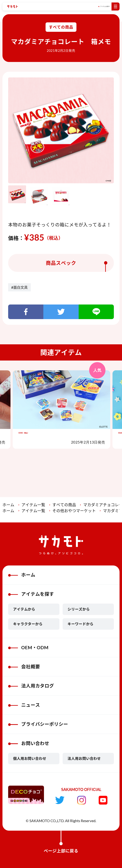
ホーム (8, 505)
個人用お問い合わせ (30, 758)
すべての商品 (64, 505)
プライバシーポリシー (38, 724)
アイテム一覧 (33, 505)
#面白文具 (19, 287)
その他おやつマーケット (74, 511)
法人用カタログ (31, 686)
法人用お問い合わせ (84, 758)
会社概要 (24, 667)
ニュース (24, 705)
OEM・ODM (28, 647)
